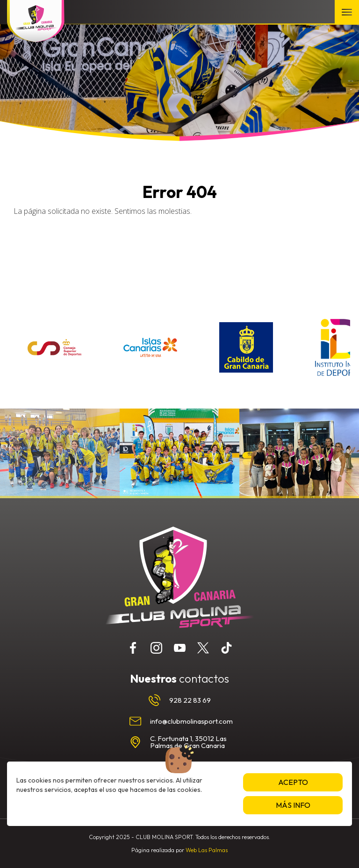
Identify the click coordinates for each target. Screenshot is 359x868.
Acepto (293, 782)
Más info (293, 805)
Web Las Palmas (207, 850)
